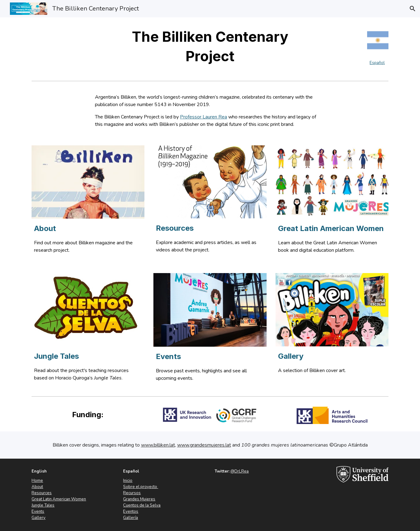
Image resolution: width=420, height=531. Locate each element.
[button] (413, 9)
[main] (210, 47)
